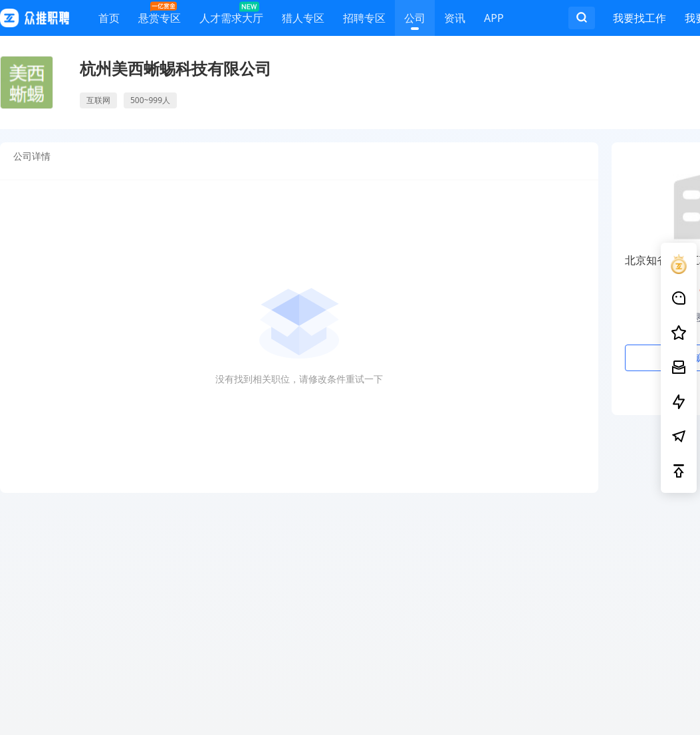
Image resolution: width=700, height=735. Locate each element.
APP (494, 20)
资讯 (455, 20)
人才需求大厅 (231, 15)
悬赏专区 (160, 15)
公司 (415, 20)
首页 (109, 20)
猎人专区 (303, 20)
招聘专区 (364, 20)
